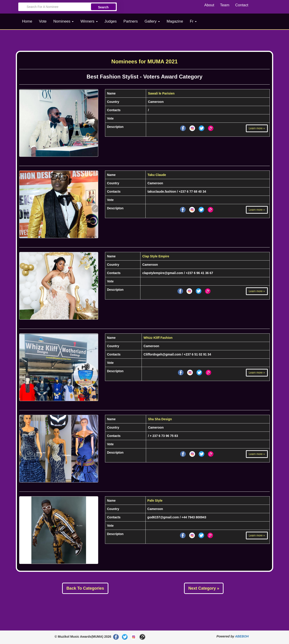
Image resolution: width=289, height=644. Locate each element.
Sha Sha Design (160, 419)
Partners (131, 21)
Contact (242, 5)
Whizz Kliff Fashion (158, 338)
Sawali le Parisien (161, 93)
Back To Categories (85, 588)
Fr (193, 21)
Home (27, 21)
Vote (43, 21)
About (209, 5)
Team (225, 5)
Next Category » (204, 588)
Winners (89, 21)
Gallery (152, 21)
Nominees (63, 21)
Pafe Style (155, 501)
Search (103, 7)
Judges (111, 21)
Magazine (175, 21)
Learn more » (257, 128)
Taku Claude (157, 175)
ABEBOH (242, 636)
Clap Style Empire (156, 256)
